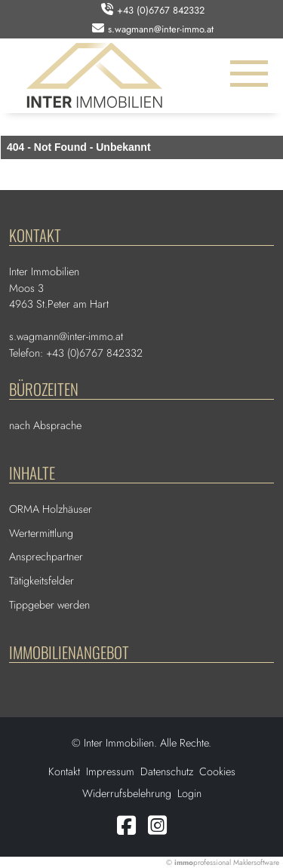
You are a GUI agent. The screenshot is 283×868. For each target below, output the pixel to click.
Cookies (217, 771)
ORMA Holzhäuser (51, 509)
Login (189, 793)
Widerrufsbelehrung (127, 793)
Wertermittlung (41, 533)
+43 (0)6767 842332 (161, 10)
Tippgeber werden (49, 605)
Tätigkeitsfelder (42, 581)
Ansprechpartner (46, 557)
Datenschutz (167, 771)
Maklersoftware (256, 862)
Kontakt (64, 771)
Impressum (110, 771)
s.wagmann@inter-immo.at (161, 29)
